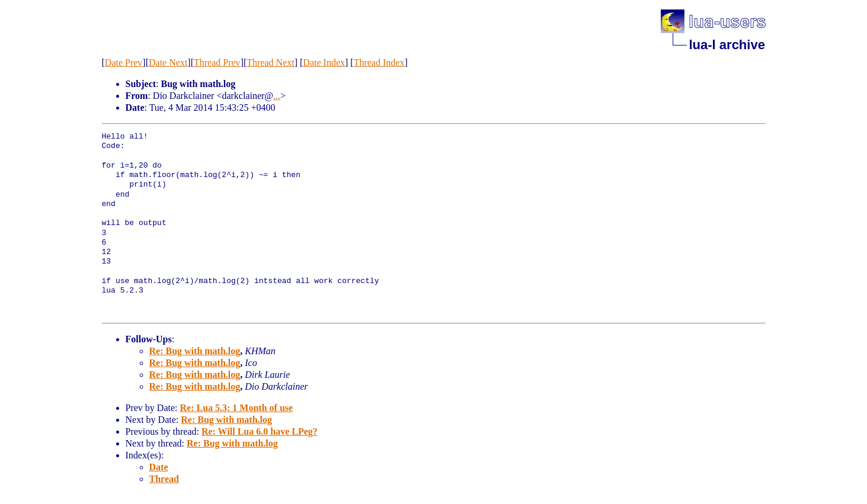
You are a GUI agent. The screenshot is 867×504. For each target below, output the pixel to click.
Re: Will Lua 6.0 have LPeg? (260, 431)
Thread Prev (217, 62)
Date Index (324, 62)
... (277, 96)
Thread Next (270, 62)
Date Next (168, 62)
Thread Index (379, 62)
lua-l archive (727, 45)
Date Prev (124, 62)
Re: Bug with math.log (195, 351)
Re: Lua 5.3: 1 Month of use (236, 408)
